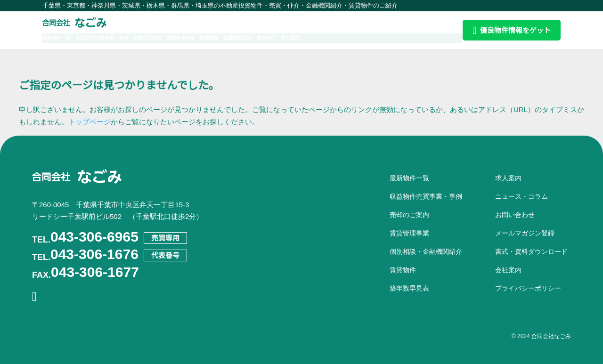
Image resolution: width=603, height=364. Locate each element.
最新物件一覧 (61, 38)
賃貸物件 (347, 38)
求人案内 (381, 38)
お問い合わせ (515, 215)
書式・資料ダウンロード (531, 251)
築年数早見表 (409, 288)
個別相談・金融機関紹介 (291, 38)
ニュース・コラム (522, 196)
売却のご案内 (184, 38)
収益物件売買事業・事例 (122, 38)
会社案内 (508, 270)
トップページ (90, 122)
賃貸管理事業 (230, 38)
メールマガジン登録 (525, 233)
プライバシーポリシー (528, 288)
